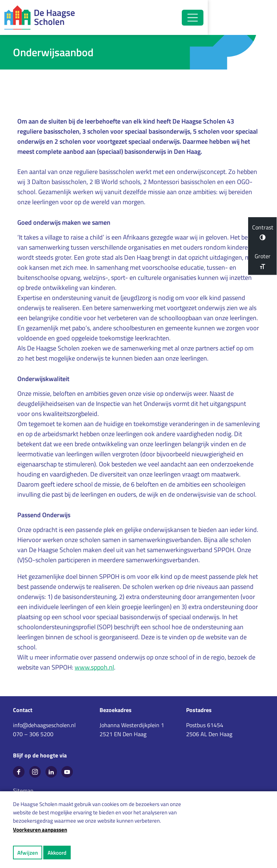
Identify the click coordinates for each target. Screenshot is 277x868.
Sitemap (23, 791)
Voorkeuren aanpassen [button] (40, 830)
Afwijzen (28, 853)
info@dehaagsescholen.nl (44, 725)
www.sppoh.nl (94, 668)
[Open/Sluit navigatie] (253, 18)
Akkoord (57, 853)
